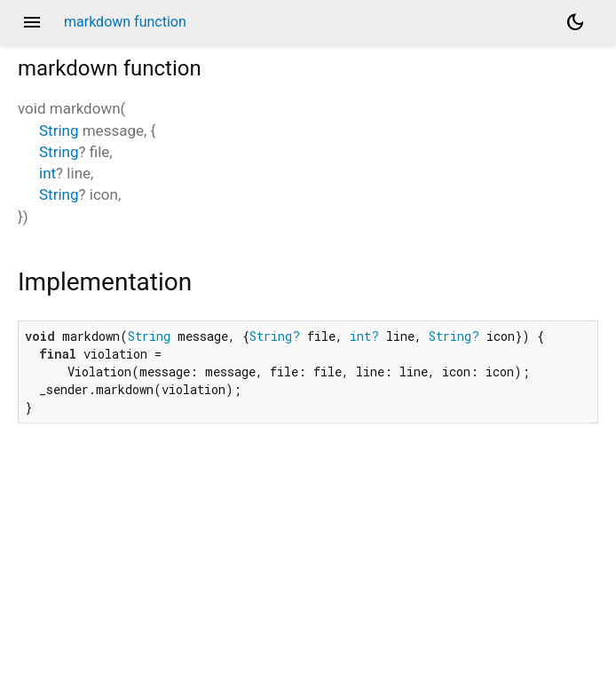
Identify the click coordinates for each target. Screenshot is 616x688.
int (47, 173)
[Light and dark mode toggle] (575, 22)
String (59, 130)
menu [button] (32, 22)
